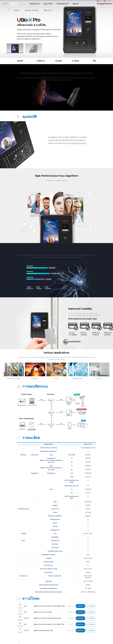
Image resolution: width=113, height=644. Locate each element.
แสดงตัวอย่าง (80, 606)
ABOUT (76, 4)
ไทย (100, 1)
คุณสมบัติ (20, 61)
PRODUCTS (35, 4)
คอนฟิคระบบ (41, 61)
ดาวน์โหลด (75, 61)
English (108, 1)
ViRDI (14, 4)
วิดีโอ (94, 61)
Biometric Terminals (32, 10)
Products (16, 10)
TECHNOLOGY (63, 4)
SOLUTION (48, 4)
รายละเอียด (58, 61)
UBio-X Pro (47, 10)
